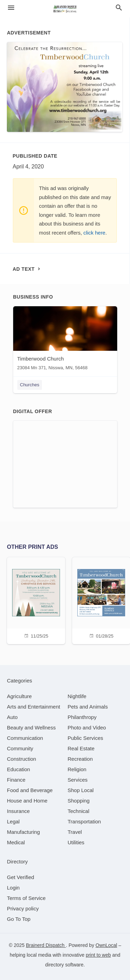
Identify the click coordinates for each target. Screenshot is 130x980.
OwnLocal (106, 945)
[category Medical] (16, 842)
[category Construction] (21, 759)
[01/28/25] (101, 600)
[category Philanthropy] (82, 717)
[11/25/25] (36, 600)
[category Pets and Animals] (88, 707)
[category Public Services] (85, 738)
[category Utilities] (76, 842)
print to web (98, 955)
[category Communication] (25, 738)
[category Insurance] (18, 811)
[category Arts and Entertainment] (33, 707)
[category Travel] (75, 832)
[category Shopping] (79, 801)
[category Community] (20, 748)
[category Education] (19, 769)
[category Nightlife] (77, 696)
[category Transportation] (84, 821)
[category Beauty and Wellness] (31, 728)
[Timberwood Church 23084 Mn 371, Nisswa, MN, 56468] (65, 340)
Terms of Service (26, 898)
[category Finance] (16, 780)
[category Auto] (12, 717)
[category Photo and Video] (87, 728)
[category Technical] (79, 811)
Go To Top (19, 919)
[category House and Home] (27, 801)
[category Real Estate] (81, 748)
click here (94, 233)
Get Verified (20, 877)
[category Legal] (13, 821)
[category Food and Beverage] (30, 790)
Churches (30, 385)
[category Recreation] (80, 759)
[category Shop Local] (81, 790)
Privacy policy (23, 908)
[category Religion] (77, 769)
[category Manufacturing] (23, 832)
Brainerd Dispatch (46, 945)
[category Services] (78, 780)
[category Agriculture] (19, 696)
